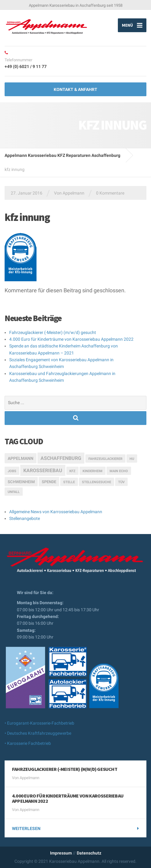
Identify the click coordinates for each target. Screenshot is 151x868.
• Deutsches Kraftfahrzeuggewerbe (38, 733)
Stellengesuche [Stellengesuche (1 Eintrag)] (97, 482)
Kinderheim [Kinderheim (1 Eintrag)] (93, 471)
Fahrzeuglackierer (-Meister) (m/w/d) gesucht (53, 332)
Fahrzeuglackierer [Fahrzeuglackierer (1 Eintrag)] (105, 459)
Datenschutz (89, 853)
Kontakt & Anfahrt (75, 89)
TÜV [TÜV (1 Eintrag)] (121, 482)
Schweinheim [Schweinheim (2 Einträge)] (21, 482)
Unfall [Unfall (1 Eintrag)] (14, 492)
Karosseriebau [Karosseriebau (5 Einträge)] (43, 470)
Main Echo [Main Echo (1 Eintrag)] (119, 471)
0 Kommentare (110, 193)
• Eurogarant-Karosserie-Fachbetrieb (39, 723)
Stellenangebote (25, 518)
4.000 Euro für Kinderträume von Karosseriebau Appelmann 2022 (71, 339)
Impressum (61, 853)
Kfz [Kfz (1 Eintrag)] (72, 471)
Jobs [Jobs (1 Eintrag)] (12, 471)
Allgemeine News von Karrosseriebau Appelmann (56, 512)
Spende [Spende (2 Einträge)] (49, 482)
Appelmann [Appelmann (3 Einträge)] (21, 458)
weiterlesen (26, 828)
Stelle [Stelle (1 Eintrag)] (69, 482)
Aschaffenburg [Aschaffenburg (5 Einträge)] (61, 458)
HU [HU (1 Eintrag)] (132, 459)
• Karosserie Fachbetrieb (28, 743)
